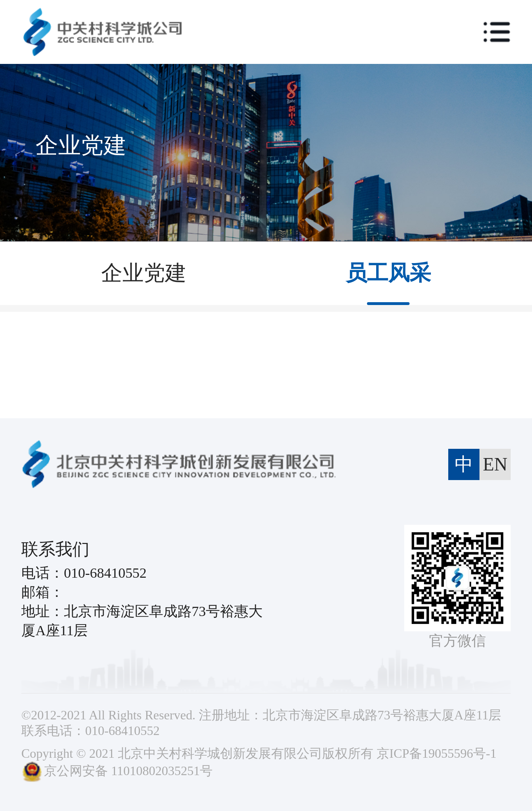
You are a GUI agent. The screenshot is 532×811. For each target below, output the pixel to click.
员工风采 (388, 273)
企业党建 (144, 273)
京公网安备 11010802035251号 (117, 771)
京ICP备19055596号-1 (437, 753)
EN (495, 464)
